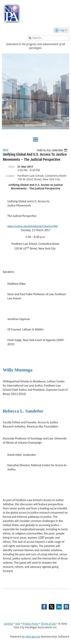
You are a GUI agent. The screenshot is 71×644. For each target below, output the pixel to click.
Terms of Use (48, 624)
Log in (63, 30)
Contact (9, 624)
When (12, 167)
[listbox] (53, 150)
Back (6, 150)
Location (10, 176)
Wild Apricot (33, 637)
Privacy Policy (30, 624)
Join (18, 624)
